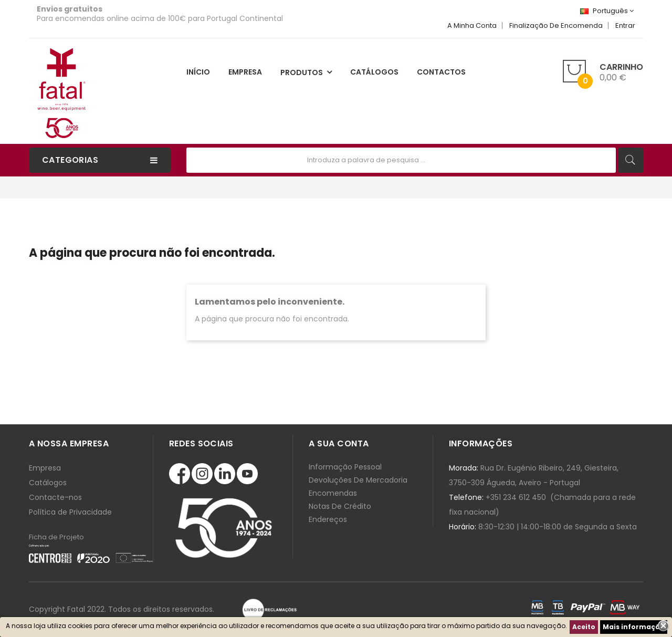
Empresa (45, 468)
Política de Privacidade (70, 512)
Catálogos (48, 483)
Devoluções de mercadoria (358, 480)
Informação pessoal (345, 467)
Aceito (584, 627)
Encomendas (333, 493)
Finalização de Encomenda (556, 25)
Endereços (328, 519)
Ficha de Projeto (56, 537)
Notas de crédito (340, 506)
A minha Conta (472, 25)
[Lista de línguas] (607, 11)
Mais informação (634, 627)
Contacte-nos (55, 497)
